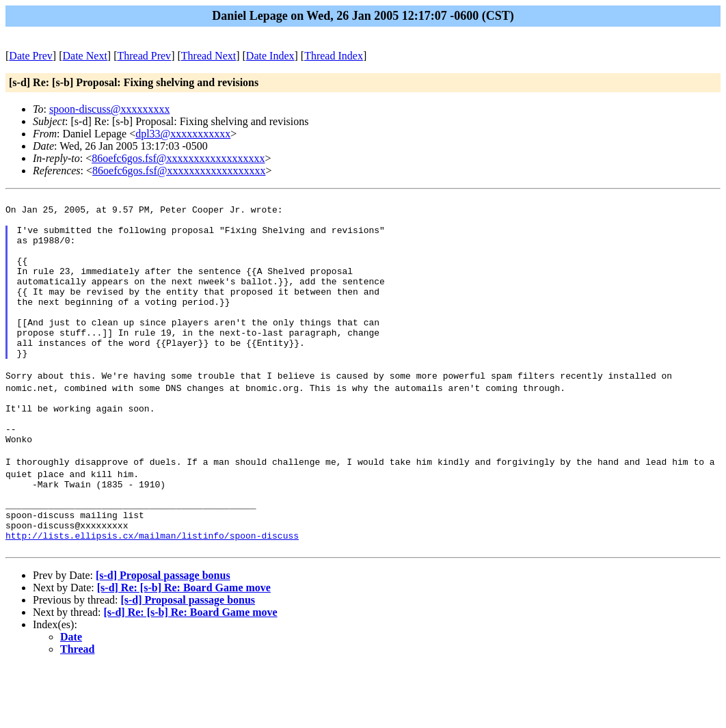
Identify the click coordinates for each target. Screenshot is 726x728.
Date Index (270, 56)
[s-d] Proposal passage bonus (163, 637)
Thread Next (209, 56)
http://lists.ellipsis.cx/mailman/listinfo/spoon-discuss (152, 595)
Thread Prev (144, 56)
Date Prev (31, 56)
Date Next (85, 56)
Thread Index (334, 56)
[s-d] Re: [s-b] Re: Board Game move (184, 649)
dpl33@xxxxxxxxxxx (183, 134)
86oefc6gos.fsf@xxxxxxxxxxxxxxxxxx (178, 158)
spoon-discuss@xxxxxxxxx (110, 109)
